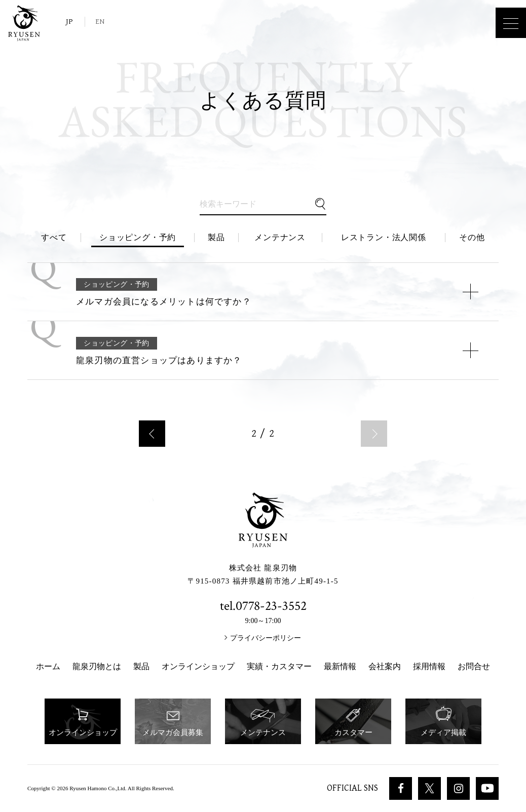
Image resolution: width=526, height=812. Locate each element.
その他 (472, 237)
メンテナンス (280, 237)
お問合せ (474, 666)
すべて (54, 237)
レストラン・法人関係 (384, 237)
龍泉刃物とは (97, 666)
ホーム (48, 666)
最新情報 (340, 666)
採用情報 (429, 666)
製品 (216, 237)
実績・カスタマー (279, 666)
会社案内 (385, 666)
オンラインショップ (198, 666)
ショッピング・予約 (138, 237)
